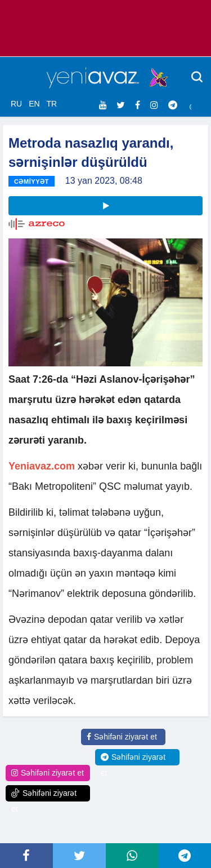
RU (16, 104)
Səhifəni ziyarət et (122, 737)
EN (34, 104)
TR (51, 104)
